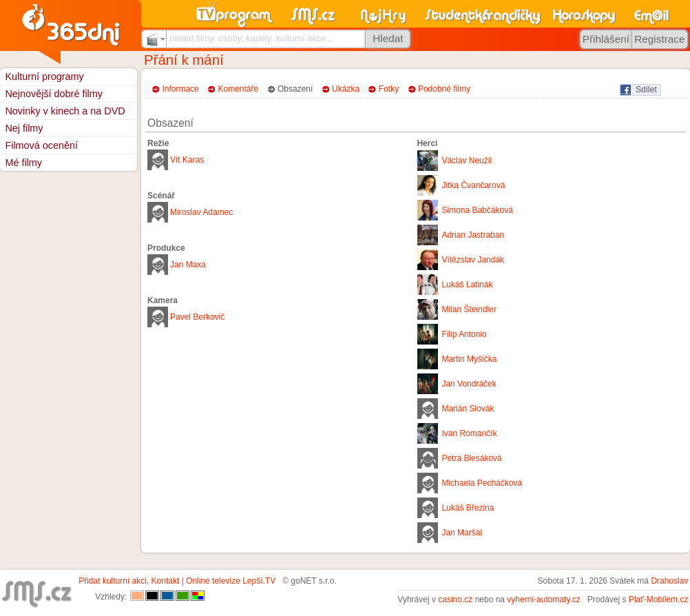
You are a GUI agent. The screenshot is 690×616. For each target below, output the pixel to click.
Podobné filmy (444, 89)
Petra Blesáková (471, 458)
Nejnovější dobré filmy (54, 94)
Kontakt (166, 581)
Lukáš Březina (468, 508)
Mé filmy (23, 163)
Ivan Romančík (469, 433)
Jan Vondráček (469, 384)
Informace (180, 89)
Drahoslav (669, 581)
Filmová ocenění (41, 145)
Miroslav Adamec (201, 212)
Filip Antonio (464, 334)
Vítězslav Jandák (473, 260)
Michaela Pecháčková (482, 483)
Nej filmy (24, 128)
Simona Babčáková (477, 210)
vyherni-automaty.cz (543, 599)
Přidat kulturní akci (113, 581)
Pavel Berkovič (197, 317)
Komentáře (239, 89)
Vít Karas (187, 160)
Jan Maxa (188, 265)
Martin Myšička (469, 359)
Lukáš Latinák (467, 285)
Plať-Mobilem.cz (659, 599)
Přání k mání (184, 60)
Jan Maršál (462, 533)
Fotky (389, 89)
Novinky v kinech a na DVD (65, 111)
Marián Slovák (468, 409)
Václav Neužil (467, 161)
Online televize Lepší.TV (231, 581)
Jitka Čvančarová (473, 185)
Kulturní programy (44, 76)
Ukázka (346, 89)
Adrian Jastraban (473, 235)
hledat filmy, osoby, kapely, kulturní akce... (251, 38)
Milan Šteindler (469, 309)
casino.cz (455, 599)
